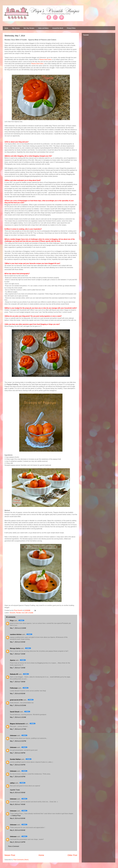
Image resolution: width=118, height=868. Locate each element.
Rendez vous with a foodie (25, 613)
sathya (12, 783)
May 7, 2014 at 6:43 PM (18, 777)
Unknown (13, 736)
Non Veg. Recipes (29, 28)
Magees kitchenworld (17, 724)
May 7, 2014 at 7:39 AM (18, 682)
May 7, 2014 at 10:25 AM (18, 705)
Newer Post (10, 855)
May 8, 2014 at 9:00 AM (18, 818)
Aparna (12, 660)
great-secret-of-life (16, 700)
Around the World (58, 28)
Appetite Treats (15, 790)
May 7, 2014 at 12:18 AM (18, 628)
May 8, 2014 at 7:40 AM (18, 804)
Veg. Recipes (16, 28)
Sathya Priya (16, 816)
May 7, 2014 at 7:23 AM (18, 654)
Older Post (72, 855)
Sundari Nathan (15, 759)
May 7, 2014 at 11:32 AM (18, 717)
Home (6, 28)
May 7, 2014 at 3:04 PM (18, 765)
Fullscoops (14, 688)
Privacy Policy (71, 28)
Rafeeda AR (14, 674)
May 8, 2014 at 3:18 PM (18, 842)
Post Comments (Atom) (21, 860)
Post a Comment (14, 846)
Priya (12, 621)
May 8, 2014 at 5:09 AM (18, 793)
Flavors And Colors (45, 60)
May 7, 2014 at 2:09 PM (18, 753)
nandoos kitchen (16, 634)
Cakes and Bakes (43, 28)
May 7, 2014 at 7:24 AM (18, 668)
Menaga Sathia (15, 648)
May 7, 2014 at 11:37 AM (18, 729)
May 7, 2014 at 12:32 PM (18, 741)
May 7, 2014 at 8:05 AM (18, 694)
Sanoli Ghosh (15, 712)
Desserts (12, 613)
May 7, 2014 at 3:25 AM (18, 642)
